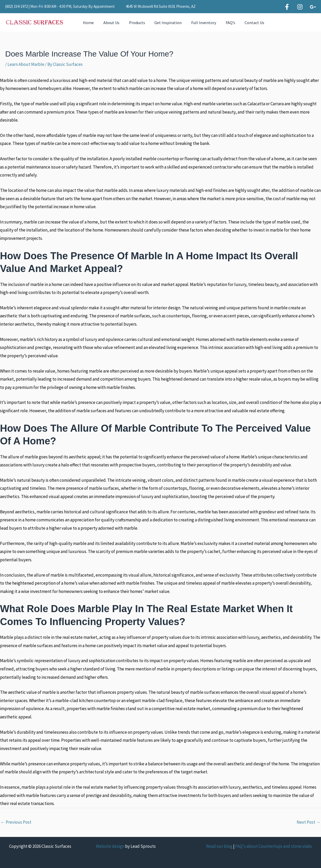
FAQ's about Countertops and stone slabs (274, 846)
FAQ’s (224, 23)
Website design (110, 846)
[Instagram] (300, 7)
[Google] (313, 7)
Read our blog (219, 846)
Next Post (309, 822)
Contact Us (247, 23)
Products (134, 23)
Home (88, 23)
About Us (110, 23)
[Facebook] (287, 7)
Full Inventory (198, 23)
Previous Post (16, 822)
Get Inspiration (164, 23)
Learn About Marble (26, 64)
